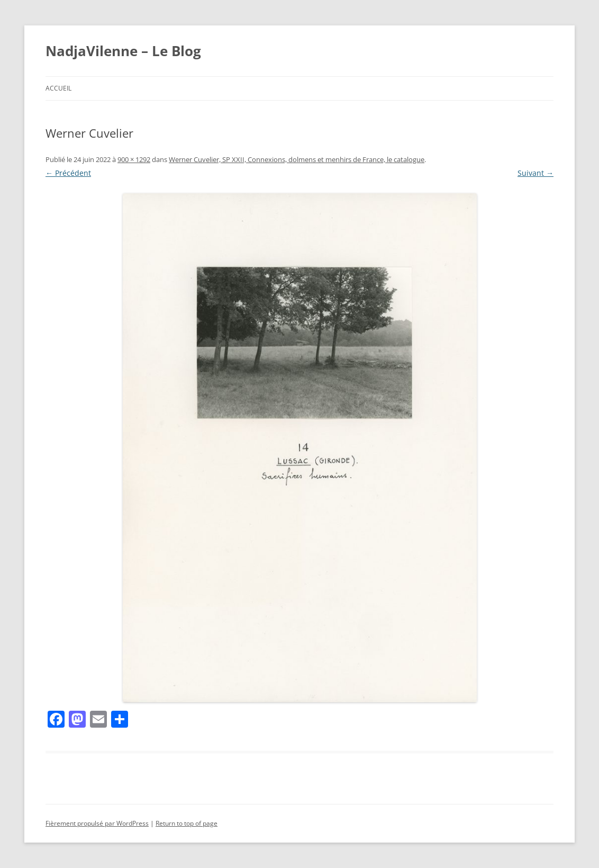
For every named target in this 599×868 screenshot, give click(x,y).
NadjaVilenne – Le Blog (123, 51)
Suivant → (536, 173)
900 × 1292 (134, 159)
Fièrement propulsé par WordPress (97, 823)
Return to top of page (187, 823)
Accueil (58, 88)
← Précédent (68, 173)
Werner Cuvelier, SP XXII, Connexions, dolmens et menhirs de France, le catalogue (297, 159)
